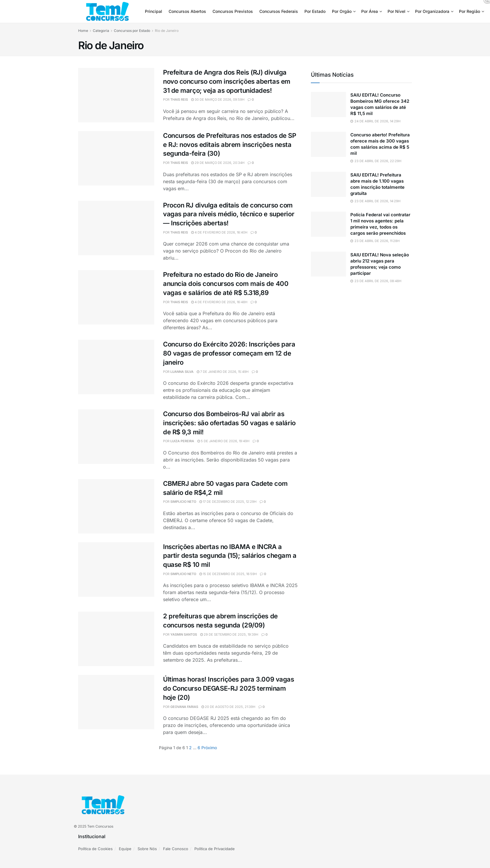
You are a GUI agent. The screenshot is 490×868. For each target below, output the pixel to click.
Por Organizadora (432, 11)
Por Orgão (342, 11)
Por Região (470, 11)
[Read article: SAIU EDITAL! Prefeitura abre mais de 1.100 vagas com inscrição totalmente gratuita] (328, 184)
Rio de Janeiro (167, 31)
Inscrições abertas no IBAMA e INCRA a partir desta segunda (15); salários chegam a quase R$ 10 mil (230, 556)
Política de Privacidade (215, 849)
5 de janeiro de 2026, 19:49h (223, 441)
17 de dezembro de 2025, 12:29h (228, 502)
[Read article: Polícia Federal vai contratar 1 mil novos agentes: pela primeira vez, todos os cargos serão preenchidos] (328, 224)
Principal (154, 11)
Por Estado (315, 11)
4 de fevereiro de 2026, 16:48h (219, 302)
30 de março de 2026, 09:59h (218, 100)
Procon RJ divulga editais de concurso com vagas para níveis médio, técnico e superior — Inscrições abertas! (229, 214)
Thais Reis (179, 100)
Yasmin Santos (184, 634)
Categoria (101, 31)
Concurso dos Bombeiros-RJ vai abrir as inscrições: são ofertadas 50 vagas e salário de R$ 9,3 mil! (229, 423)
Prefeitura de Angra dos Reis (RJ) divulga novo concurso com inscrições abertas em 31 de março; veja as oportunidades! (227, 81)
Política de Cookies (95, 849)
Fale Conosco (176, 849)
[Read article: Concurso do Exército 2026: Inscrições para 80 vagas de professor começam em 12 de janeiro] (116, 367)
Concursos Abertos (187, 11)
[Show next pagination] (209, 748)
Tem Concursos (100, 826)
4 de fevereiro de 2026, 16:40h (219, 232)
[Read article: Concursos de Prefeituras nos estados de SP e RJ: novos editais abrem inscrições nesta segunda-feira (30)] (116, 158)
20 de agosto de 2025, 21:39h (228, 707)
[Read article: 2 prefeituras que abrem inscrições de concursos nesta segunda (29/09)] (116, 639)
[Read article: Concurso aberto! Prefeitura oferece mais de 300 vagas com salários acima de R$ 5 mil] (328, 144)
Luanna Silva (182, 372)
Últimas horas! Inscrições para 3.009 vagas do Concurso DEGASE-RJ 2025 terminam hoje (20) (229, 688)
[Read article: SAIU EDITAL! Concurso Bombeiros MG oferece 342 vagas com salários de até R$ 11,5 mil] (328, 104)
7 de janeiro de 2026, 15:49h (223, 372)
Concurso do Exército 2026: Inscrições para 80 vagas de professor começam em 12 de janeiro (229, 353)
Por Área (370, 11)
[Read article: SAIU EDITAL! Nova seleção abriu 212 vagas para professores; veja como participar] (328, 264)
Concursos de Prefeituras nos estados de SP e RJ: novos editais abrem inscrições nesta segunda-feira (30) (230, 145)
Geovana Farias (184, 707)
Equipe (125, 849)
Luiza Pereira (182, 441)
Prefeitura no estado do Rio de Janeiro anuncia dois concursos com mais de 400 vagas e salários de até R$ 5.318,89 (226, 284)
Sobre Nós (147, 849)
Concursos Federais (279, 11)
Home (83, 31)
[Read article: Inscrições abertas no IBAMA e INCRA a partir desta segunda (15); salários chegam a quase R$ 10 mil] (116, 569)
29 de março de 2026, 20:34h (218, 163)
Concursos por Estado (132, 31)
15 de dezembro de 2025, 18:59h (228, 574)
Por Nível (396, 11)
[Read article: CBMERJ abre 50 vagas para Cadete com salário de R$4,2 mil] (116, 506)
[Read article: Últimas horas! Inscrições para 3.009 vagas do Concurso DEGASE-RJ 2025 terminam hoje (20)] (116, 702)
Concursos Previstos (233, 11)
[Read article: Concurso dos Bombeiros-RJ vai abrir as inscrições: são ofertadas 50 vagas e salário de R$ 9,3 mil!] (116, 437)
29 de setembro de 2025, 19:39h (229, 634)
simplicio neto (183, 502)
